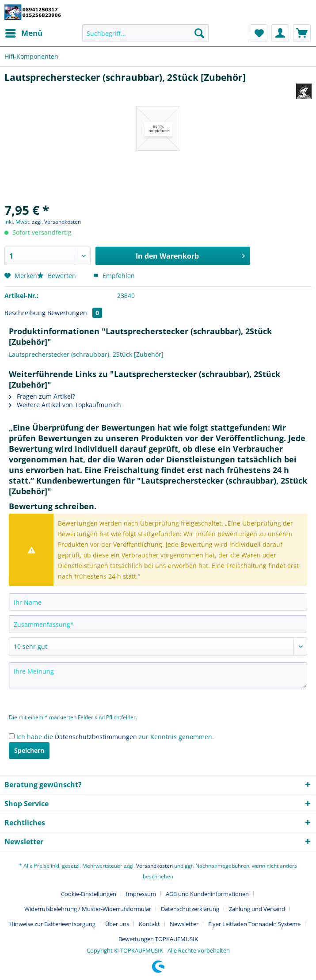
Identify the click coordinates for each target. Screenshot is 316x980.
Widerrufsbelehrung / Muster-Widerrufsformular (88, 909)
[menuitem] (23, 33)
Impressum (141, 894)
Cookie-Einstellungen (89, 894)
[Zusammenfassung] (158, 624)
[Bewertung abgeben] (158, 647)
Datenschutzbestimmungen (96, 737)
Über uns (117, 924)
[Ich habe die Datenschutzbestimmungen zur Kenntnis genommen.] (12, 736)
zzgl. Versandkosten (56, 222)
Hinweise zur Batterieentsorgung (52, 924)
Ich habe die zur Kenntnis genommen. (115, 737)
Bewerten (57, 276)
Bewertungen (75, 313)
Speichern (29, 750)
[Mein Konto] (280, 33)
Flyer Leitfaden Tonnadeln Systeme (254, 924)
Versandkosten (154, 866)
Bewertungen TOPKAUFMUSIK (158, 939)
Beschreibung (25, 313)
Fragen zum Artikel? (42, 396)
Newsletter (184, 924)
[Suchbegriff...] (145, 33)
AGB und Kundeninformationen (207, 894)
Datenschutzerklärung (190, 909)
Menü (24, 32)
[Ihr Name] (158, 602)
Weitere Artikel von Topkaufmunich (65, 405)
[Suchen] (199, 33)
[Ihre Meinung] (158, 675)
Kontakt (149, 924)
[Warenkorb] (302, 33)
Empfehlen (114, 276)
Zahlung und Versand (257, 909)
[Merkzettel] (259, 33)
